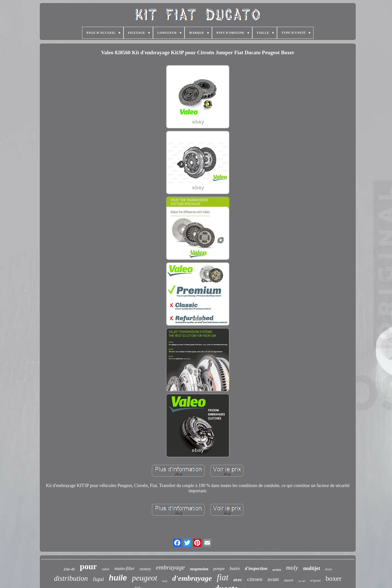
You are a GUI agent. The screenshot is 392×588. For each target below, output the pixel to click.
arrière (277, 570)
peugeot (145, 578)
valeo (105, 569)
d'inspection (256, 568)
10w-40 (69, 569)
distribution (71, 578)
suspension (199, 569)
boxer (333, 578)
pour (88, 566)
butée (235, 568)
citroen (255, 579)
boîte (165, 581)
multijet (312, 568)
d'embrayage (192, 578)
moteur (145, 569)
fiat (223, 577)
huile (118, 578)
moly (292, 568)
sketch (288, 580)
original (315, 580)
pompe (219, 569)
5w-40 (302, 581)
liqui (98, 579)
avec (238, 580)
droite (328, 569)
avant (273, 579)
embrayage (170, 567)
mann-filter (125, 568)
